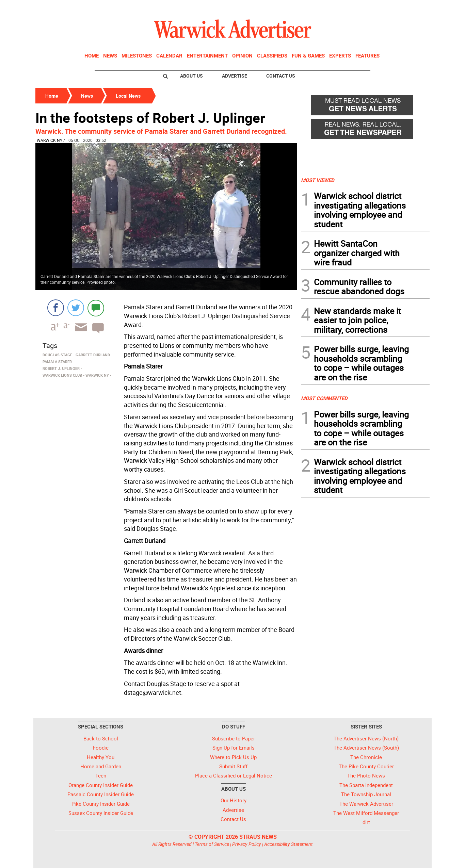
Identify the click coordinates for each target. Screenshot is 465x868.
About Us (191, 76)
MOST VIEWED (318, 180)
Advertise (235, 76)
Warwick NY (50, 140)
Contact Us (281, 76)
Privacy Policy (247, 844)
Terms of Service (212, 844)
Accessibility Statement (288, 844)
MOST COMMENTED (324, 398)
